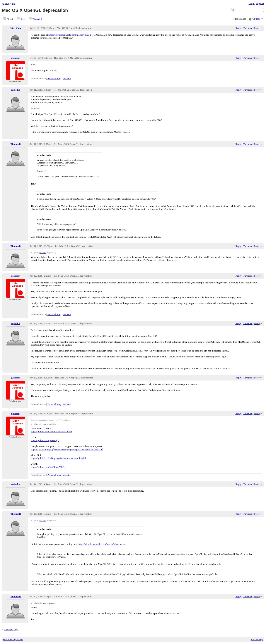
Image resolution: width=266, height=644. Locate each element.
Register (260, 3)
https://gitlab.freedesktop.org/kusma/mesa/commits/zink (59, 458)
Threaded (37, 19)
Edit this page (257, 640)
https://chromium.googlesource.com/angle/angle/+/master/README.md (67, 449)
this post (43, 252)
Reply (238, 28)
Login (252, 3)
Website (67, 79)
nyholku (16, 90)
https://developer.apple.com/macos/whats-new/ (72, 35)
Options (256, 19)
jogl (13, 3)
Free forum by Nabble (13, 640)
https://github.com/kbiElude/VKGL (48, 467)
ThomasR (16, 144)
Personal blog (54, 79)
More (257, 28)
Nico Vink (16, 28)
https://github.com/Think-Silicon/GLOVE (52, 432)
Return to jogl (11, 630)
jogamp (6, 3)
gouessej (16, 58)
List (23, 19)
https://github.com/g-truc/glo (45, 440)
